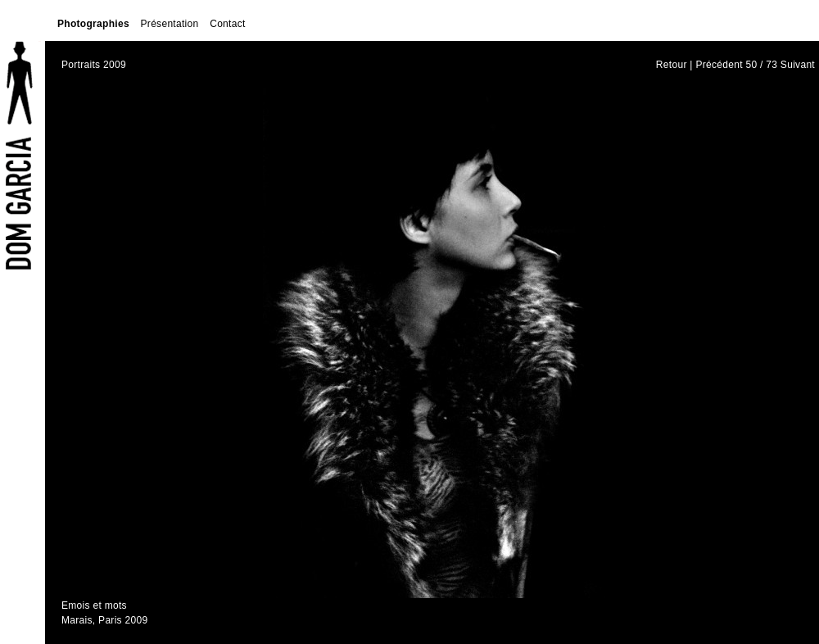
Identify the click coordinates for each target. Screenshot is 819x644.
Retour (672, 65)
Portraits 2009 (94, 65)
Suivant (798, 65)
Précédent (719, 65)
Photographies (93, 24)
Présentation (170, 24)
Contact (227, 24)
